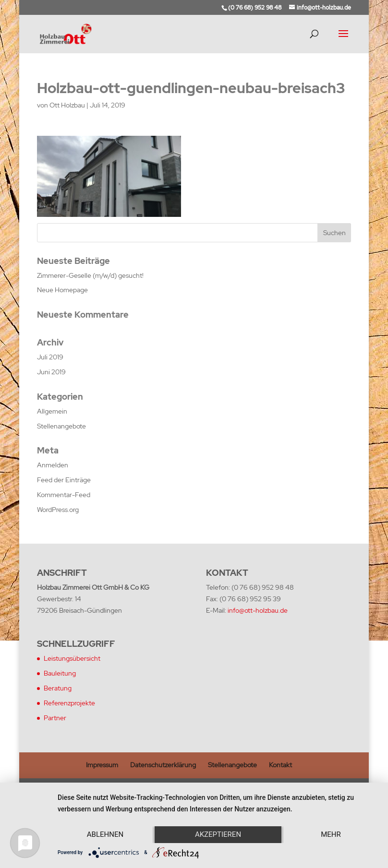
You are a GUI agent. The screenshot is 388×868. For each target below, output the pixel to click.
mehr (331, 834)
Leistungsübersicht (72, 658)
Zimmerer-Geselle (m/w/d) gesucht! (90, 275)
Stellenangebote (61, 426)
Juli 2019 (50, 357)
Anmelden (53, 465)
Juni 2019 (51, 372)
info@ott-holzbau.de (258, 610)
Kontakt (280, 765)
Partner (55, 718)
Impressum (102, 765)
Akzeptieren (218, 834)
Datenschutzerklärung (163, 765)
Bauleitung (60, 673)
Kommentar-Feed (64, 495)
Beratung (58, 688)
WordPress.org (58, 510)
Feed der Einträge (64, 480)
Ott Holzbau (67, 105)
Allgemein (52, 411)
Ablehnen (105, 834)
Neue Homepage (62, 290)
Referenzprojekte (69, 703)
